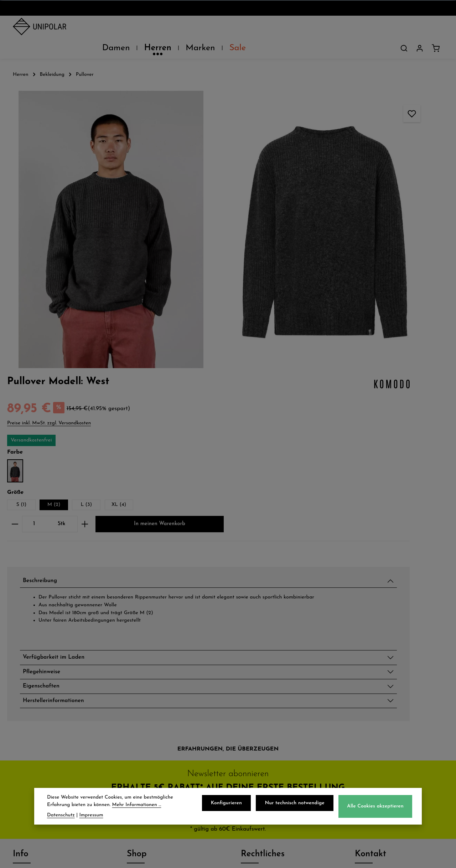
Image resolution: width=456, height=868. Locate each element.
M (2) (358, 210)
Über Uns (28, 688)
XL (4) (423, 210)
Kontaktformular (381, 778)
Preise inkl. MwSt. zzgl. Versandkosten (353, 128)
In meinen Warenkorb (375, 252)
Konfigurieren (232, 805)
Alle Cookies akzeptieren (376, 808)
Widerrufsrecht (265, 719)
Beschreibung (349, 311)
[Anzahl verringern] (319, 230)
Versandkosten (286, 857)
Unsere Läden (35, 704)
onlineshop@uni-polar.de (394, 702)
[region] (152, 167)
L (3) (390, 210)
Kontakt (25, 735)
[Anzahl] (338, 230)
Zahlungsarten (150, 704)
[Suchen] (404, 28)
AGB (248, 704)
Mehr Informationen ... (137, 807)
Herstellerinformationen (366, 495)
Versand (140, 688)
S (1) (325, 210)
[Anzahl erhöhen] (389, 230)
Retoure (139, 719)
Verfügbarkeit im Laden (366, 444)
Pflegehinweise (351, 461)
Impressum (258, 735)
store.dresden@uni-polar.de (398, 745)
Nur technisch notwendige (298, 805)
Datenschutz (261, 688)
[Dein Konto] (420, 28)
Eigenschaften (350, 478)
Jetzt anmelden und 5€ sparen (228, 622)
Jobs (20, 719)
